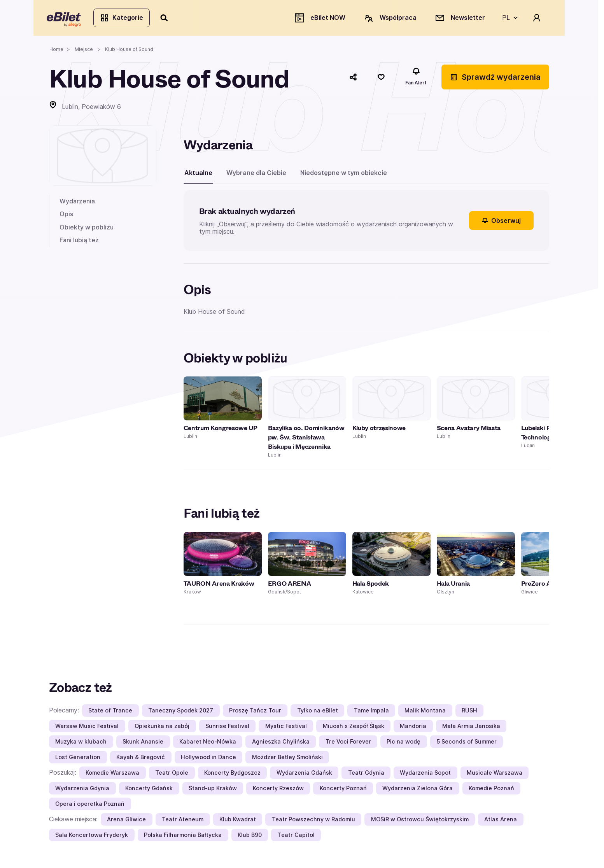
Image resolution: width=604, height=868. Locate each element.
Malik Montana (425, 713)
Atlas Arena (501, 822)
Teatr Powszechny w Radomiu (313, 822)
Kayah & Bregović (141, 759)
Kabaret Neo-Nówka (208, 744)
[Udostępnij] (353, 79)
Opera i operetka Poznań (90, 806)
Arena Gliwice (126, 822)
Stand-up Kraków (213, 790)
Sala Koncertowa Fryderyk (92, 837)
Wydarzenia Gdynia (82, 790)
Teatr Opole (172, 775)
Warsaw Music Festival (87, 728)
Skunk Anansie (143, 744)
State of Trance (110, 713)
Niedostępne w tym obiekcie (344, 175)
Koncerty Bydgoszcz (232, 775)
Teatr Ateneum (183, 822)
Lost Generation (78, 759)
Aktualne (198, 175)
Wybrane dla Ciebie (256, 175)
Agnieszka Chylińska (281, 744)
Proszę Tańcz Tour (255, 713)
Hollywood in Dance (208, 759)
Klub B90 (250, 837)
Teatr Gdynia (366, 775)
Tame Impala (371, 713)
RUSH (469, 713)
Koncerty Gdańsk (149, 790)
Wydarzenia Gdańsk (304, 775)
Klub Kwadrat (238, 822)
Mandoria (413, 728)
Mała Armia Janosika (471, 728)
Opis (66, 216)
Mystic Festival (286, 728)
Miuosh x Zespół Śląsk (354, 728)
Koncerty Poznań (343, 790)
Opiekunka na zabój (162, 728)
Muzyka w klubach (81, 744)
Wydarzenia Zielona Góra (418, 790)
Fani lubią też (79, 242)
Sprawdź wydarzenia (495, 79)
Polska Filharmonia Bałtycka (183, 837)
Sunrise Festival (227, 728)
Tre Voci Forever (348, 744)
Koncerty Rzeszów (278, 790)
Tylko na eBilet (318, 713)
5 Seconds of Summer (467, 744)
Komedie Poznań (491, 790)
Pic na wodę (404, 744)
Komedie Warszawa (112, 775)
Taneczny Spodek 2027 (181, 713)
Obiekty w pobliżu (87, 229)
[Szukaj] (167, 19)
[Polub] (381, 79)
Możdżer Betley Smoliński (287, 759)
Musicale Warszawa (495, 775)
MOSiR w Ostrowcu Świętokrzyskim (420, 822)
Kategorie (124, 19)
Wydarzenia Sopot (425, 775)
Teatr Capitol (296, 837)
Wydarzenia (77, 203)
